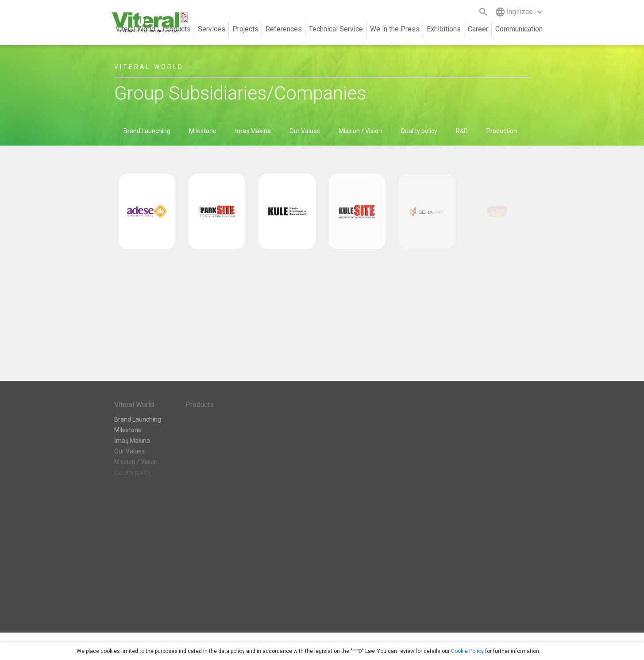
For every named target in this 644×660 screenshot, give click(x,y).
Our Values (305, 131)
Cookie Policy (467, 651)
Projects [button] (245, 29)
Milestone (203, 131)
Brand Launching (147, 131)
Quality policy (419, 131)
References (284, 29)
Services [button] (212, 29)
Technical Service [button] (336, 29)
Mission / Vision (360, 131)
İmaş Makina (253, 131)
